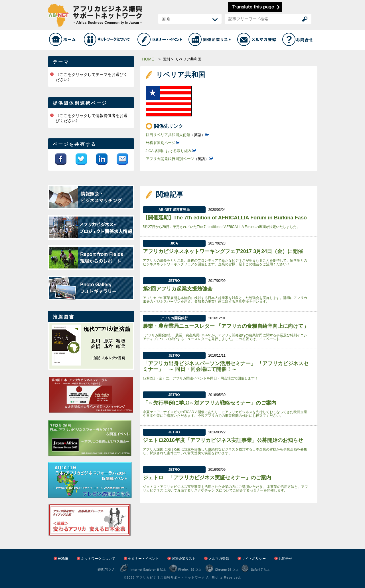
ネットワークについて (98, 559)
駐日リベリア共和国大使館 (168, 135)
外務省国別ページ (161, 143)
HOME (148, 59)
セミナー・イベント (143, 559)
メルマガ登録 (219, 559)
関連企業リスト (184, 559)
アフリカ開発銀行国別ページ (170, 159)
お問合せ (285, 559)
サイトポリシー (254, 559)
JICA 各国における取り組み (169, 151)
